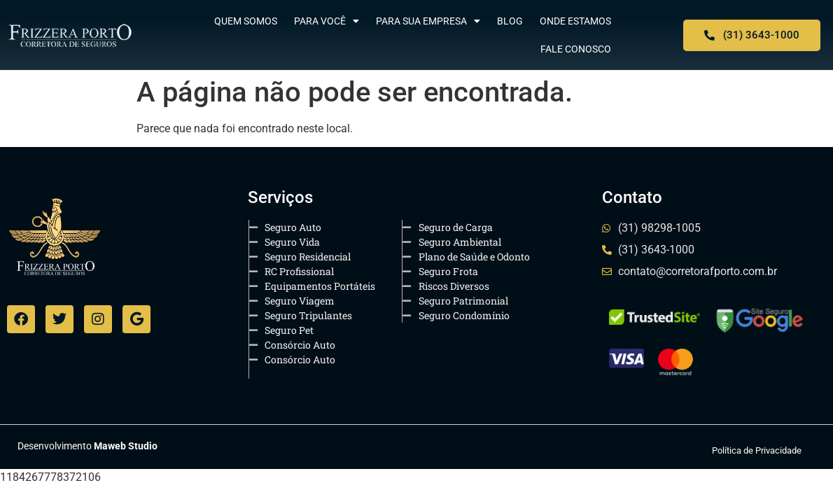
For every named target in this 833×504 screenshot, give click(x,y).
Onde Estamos (575, 21)
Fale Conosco (576, 49)
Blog (510, 21)
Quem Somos (246, 21)
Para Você (327, 21)
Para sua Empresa (428, 21)
